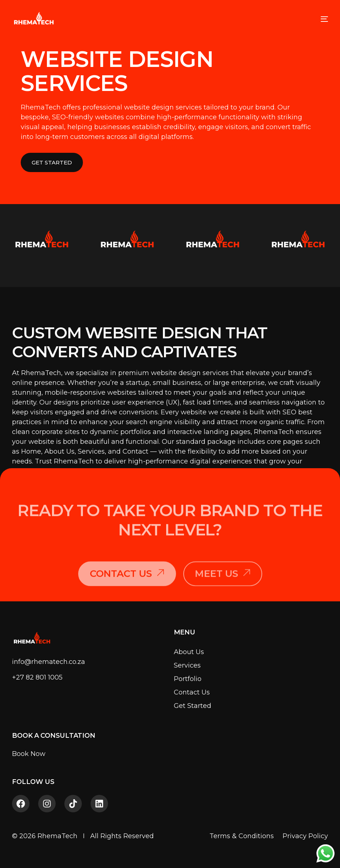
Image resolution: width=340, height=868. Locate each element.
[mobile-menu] (317, 19)
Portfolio (188, 679)
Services (187, 665)
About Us (189, 652)
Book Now (29, 754)
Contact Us (192, 692)
